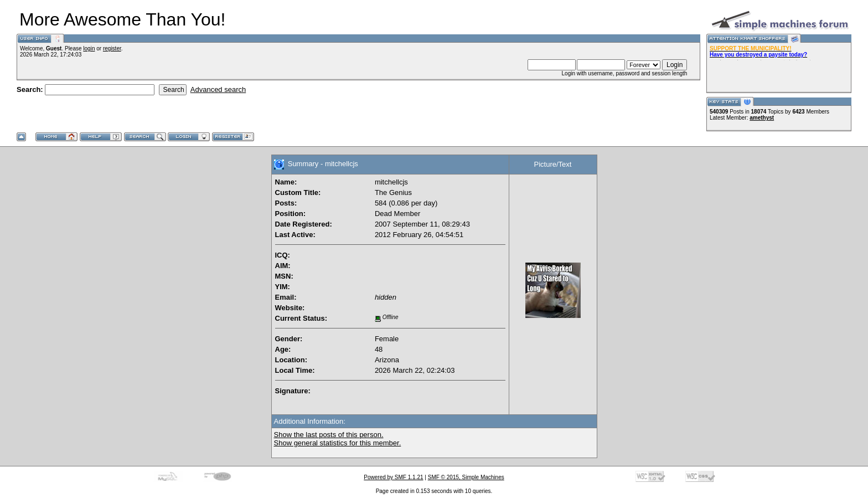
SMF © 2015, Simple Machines (466, 477)
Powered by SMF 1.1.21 (393, 477)
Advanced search (218, 89)
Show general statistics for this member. (338, 443)
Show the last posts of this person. (329, 435)
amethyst (762, 118)
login (89, 48)
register (112, 48)
